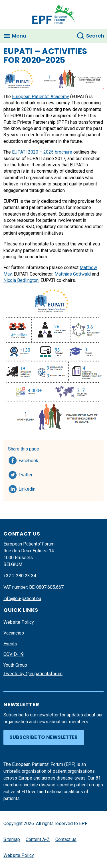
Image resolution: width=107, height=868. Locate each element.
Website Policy (19, 622)
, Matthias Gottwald (72, 274)
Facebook (28, 460)
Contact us (66, 839)
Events (10, 644)
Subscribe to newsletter (44, 737)
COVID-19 (14, 654)
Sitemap (12, 839)
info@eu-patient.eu (22, 599)
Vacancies (14, 633)
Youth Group (15, 665)
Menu (19, 36)
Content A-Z (38, 839)
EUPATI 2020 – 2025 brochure (42, 152)
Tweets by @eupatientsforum (33, 674)
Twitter (27, 474)
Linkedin (27, 488)
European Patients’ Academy (41, 97)
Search (95, 36)
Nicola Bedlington (21, 280)
